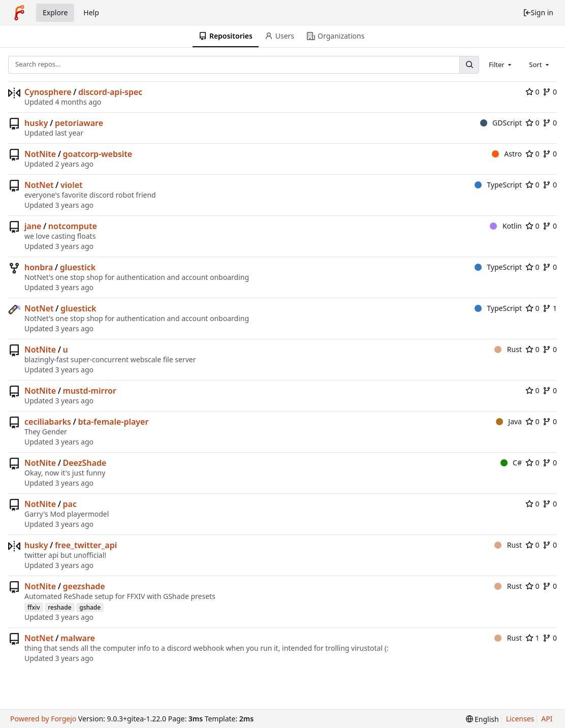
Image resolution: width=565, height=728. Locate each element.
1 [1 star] (532, 638)
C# (511, 463)
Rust (508, 349)
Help (91, 12)
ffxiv (34, 607)
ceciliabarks (48, 422)
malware (78, 638)
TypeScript (498, 185)
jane (33, 226)
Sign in (538, 12)
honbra (39, 267)
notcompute (73, 226)
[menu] (482, 719)
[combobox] (501, 65)
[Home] (19, 13)
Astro (507, 154)
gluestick (78, 267)
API (547, 719)
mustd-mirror (90, 391)
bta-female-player (113, 422)
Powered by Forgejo (43, 719)
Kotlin (506, 226)
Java (509, 421)
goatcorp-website (98, 154)
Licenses (520, 719)
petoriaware (79, 123)
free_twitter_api (86, 545)
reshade (59, 607)
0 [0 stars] (532, 92)
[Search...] (469, 65)
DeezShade (85, 463)
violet (72, 185)
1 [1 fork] (550, 308)
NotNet (39, 185)
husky (36, 123)
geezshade (84, 586)
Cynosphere (48, 92)
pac (70, 504)
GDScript (501, 123)
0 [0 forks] (550, 92)
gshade (90, 607)
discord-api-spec (110, 92)
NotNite (40, 154)
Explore (55, 12)
